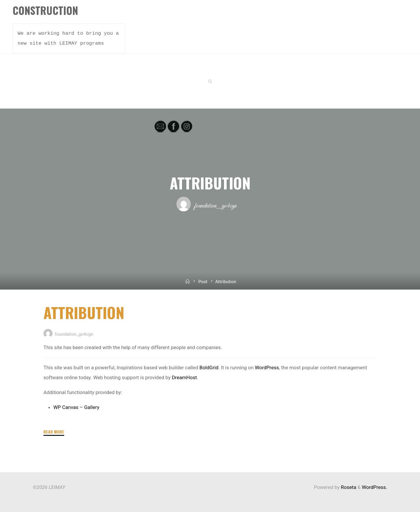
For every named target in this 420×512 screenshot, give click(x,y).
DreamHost (184, 377)
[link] (210, 82)
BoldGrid (209, 368)
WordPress (267, 368)
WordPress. (374, 487)
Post (203, 282)
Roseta (348, 487)
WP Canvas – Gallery (76, 407)
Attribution (84, 312)
